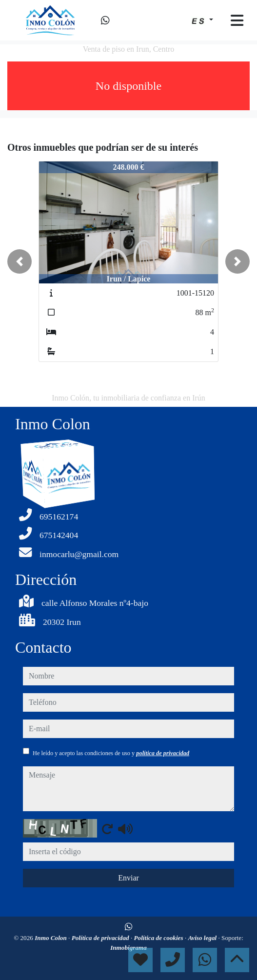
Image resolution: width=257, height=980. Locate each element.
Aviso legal (203, 938)
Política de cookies (159, 938)
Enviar (128, 878)
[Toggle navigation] (237, 20)
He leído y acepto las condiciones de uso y (111, 753)
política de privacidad (163, 753)
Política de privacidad (101, 938)
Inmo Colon (51, 938)
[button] (20, 261)
